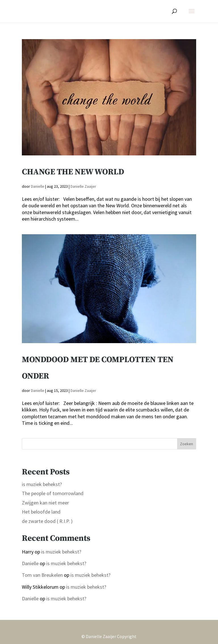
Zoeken (186, 444)
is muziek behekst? (42, 484)
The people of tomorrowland (53, 493)
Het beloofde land (41, 512)
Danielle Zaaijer (83, 186)
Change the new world (73, 172)
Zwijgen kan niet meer (45, 503)
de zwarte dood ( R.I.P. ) (47, 521)
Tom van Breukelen (42, 575)
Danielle (38, 186)
